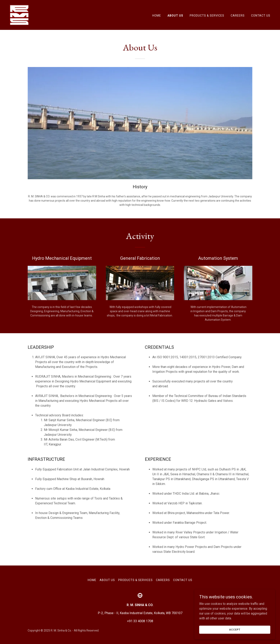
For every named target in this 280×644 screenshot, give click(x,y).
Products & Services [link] (207, 16)
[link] (19, 15)
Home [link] (157, 16)
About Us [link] (175, 16)
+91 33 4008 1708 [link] (140, 621)
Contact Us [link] (261, 16)
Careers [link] (238, 16)
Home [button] (92, 580)
